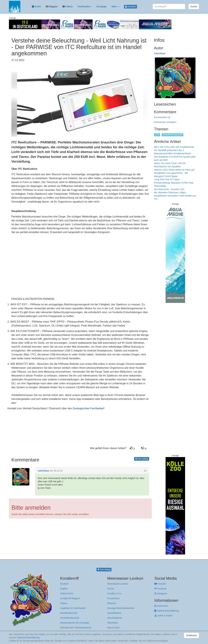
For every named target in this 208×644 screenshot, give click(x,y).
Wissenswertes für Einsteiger (75, 623)
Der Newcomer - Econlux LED (169, 189)
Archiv (36, 6)
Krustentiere (113, 598)
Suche (194, 6)
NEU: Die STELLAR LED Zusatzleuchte (174, 147)
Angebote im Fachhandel (73, 608)
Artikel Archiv (67, 593)
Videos (68, 6)
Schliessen (191, 635)
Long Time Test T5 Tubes (167, 179)
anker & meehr (163, 616)
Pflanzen (112, 603)
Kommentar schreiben (165, 122)
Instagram (161, 593)
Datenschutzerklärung (167, 611)
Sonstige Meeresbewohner (121, 608)
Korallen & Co (114, 593)
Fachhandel (85, 6)
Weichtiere (113, 623)
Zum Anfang (142, 459)
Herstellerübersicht (70, 618)
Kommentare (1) (162, 117)
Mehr (115, 6)
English (64, 589)
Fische (111, 589)
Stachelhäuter (114, 613)
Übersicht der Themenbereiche (76, 628)
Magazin (52, 6)
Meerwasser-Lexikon (118, 584)
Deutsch (64, 584)
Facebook (160, 589)
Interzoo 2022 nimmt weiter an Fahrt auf (174, 170)
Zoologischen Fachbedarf (88, 408)
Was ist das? (114, 628)
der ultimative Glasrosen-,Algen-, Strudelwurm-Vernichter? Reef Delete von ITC (175, 196)
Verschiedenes (115, 618)
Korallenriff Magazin (70, 598)
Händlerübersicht (69, 613)
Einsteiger (102, 6)
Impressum (161, 606)
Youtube (160, 584)
